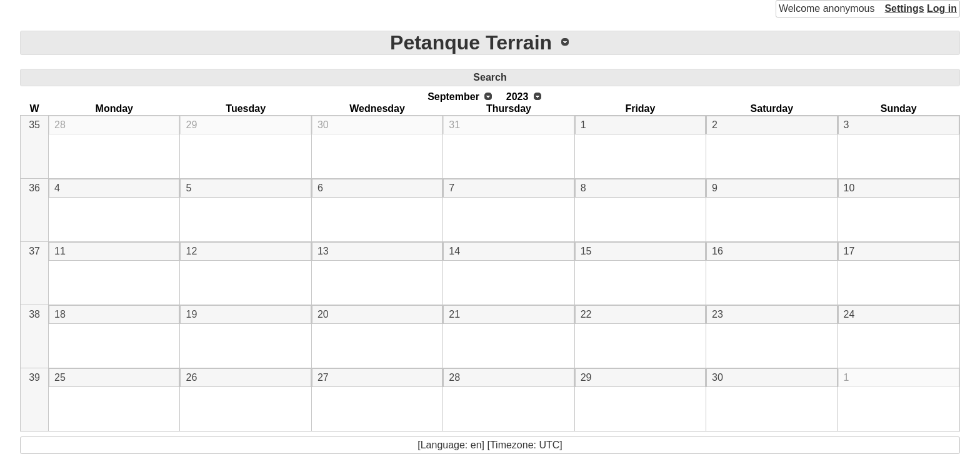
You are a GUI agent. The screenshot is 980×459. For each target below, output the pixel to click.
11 (60, 251)
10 (849, 188)
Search (490, 77)
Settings (904, 8)
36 (34, 188)
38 (34, 314)
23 (717, 314)
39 (34, 377)
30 (323, 125)
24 (849, 314)
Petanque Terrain (471, 43)
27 (323, 377)
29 (191, 125)
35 (34, 125)
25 (60, 377)
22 (586, 314)
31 (454, 125)
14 (454, 251)
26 (191, 377)
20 (323, 314)
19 (191, 314)
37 (34, 251)
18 (60, 314)
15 (586, 251)
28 (60, 125)
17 (849, 251)
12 (191, 251)
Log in (942, 8)
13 (323, 251)
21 (454, 314)
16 (717, 251)
